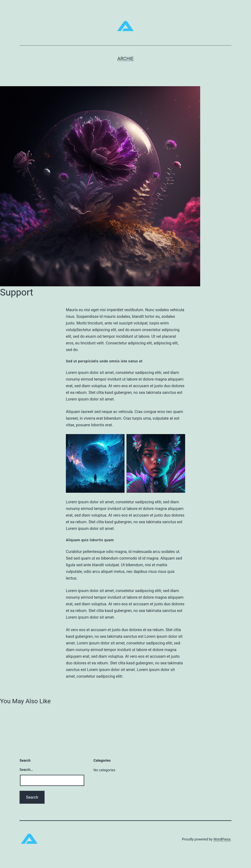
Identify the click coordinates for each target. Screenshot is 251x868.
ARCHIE (125, 59)
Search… (26, 770)
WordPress (222, 839)
